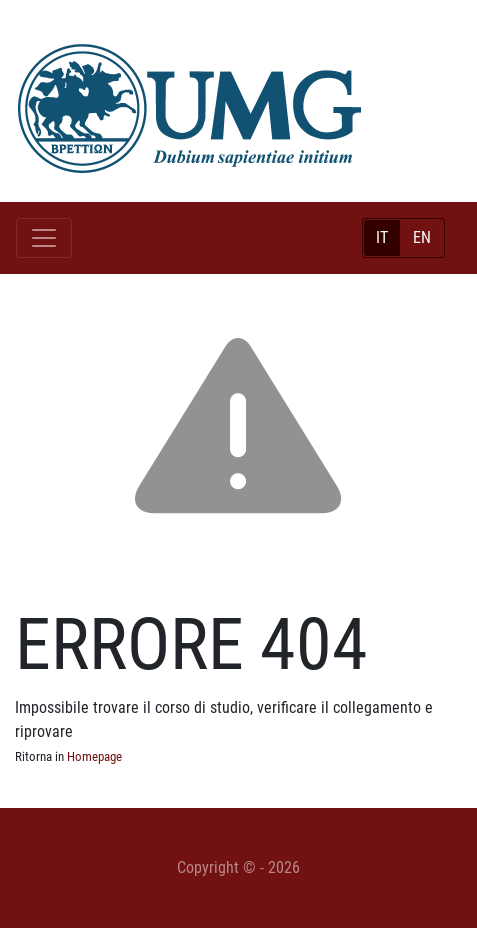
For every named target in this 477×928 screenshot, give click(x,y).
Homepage (94, 756)
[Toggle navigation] (44, 238)
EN (422, 237)
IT (382, 237)
